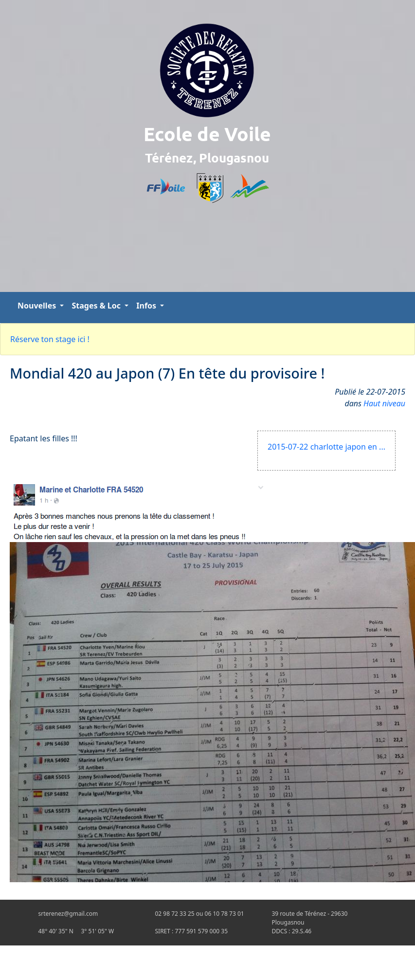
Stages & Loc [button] (97, 306)
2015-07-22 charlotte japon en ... (326, 447)
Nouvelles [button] (38, 306)
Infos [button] (147, 306)
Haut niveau (384, 403)
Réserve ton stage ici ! (50, 339)
